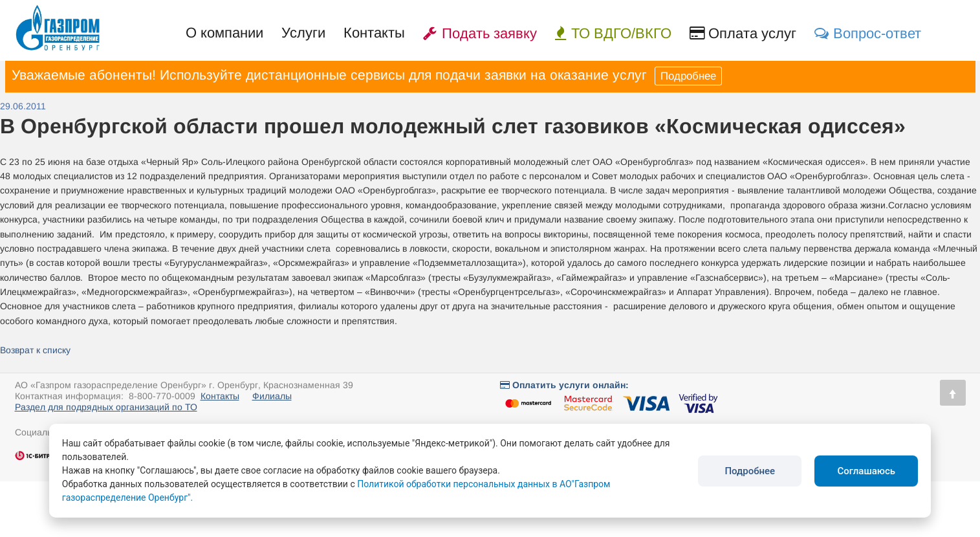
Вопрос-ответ (868, 33)
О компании (224, 33)
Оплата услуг (743, 33)
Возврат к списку (35, 350)
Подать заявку (480, 33)
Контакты (374, 33)
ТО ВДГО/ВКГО (613, 33)
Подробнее (688, 76)
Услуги (303, 33)
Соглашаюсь (866, 471)
